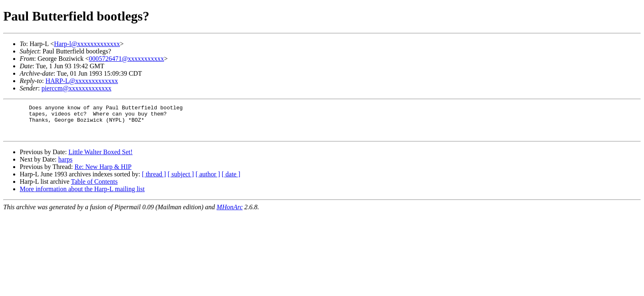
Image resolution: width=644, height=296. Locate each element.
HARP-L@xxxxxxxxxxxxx (82, 81)
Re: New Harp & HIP (103, 173)
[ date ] (231, 180)
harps (66, 165)
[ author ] (208, 180)
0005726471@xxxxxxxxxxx (127, 59)
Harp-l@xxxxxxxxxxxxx (87, 44)
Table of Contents (94, 188)
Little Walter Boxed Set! (101, 158)
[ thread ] (154, 180)
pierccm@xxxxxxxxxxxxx (76, 88)
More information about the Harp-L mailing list (82, 195)
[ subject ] (181, 180)
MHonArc (229, 213)
